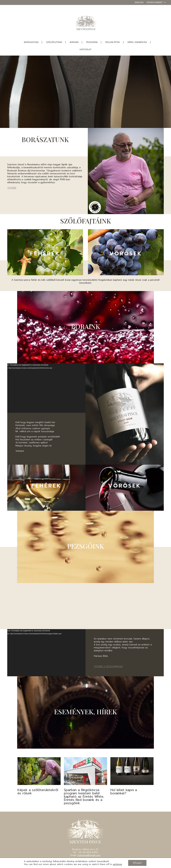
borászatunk (31, 42)
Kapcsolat (85, 49)
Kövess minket (155, 3)
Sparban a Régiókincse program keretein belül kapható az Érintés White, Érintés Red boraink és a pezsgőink (84, 796)
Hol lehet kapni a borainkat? (124, 792)
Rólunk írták (113, 42)
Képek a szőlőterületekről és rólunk (38, 792)
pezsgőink (92, 42)
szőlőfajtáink (54, 42)
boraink (74, 42)
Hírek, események (137, 42)
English (139, 3)
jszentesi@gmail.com (89, 855)
